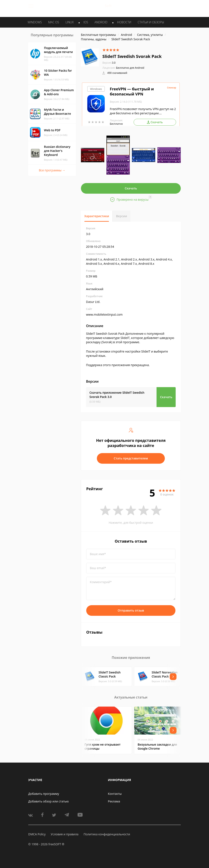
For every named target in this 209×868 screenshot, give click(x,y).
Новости (124, 22)
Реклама (114, 801)
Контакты (115, 794)
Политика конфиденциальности (107, 834)
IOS (86, 22)
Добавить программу (44, 794)
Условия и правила (65, 834)
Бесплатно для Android (130, 68)
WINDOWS (35, 22)
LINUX (69, 22)
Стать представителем (131, 458)
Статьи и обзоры (151, 22)
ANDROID (101, 22)
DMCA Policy (37, 834)
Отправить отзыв (131, 610)
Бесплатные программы (98, 35)
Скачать (131, 188)
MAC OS (54, 22)
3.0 (109, 63)
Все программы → (52, 170)
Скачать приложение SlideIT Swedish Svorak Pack (117, 395)
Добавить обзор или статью (49, 801)
